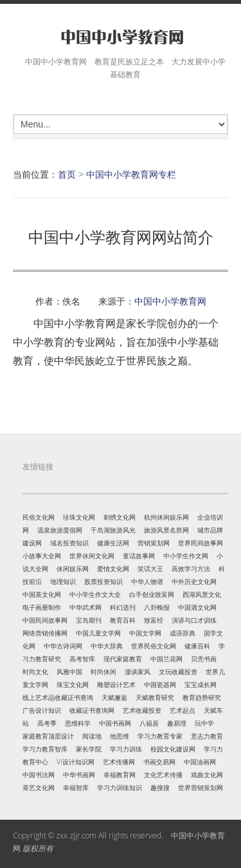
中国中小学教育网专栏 (131, 174)
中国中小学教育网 (170, 301)
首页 (67, 174)
